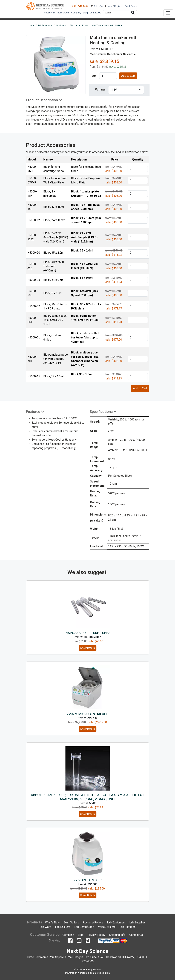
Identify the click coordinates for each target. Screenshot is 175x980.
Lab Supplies (137, 922)
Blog (85, 13)
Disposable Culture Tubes (87, 633)
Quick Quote (131, 6)
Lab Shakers (63, 927)
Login (108, 6)
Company (76, 13)
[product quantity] (108, 76)
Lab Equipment (116, 922)
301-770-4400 (80, 6)
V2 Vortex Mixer (87, 880)
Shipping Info (117, 935)
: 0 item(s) (96, 6)
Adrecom (83, 973)
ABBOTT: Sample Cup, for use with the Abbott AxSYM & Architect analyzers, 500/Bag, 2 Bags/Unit (88, 797)
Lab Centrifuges (84, 927)
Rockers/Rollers (93, 922)
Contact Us (95, 13)
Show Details (88, 648)
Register (118, 6)
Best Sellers (71, 922)
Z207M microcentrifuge (87, 714)
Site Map (55, 940)
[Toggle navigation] (168, 13)
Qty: (94, 76)
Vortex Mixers (107, 927)
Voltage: (101, 90)
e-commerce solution (99, 973)
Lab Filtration (127, 927)
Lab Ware (45, 927)
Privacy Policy (96, 935)
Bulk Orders (63, 13)
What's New (50, 13)
